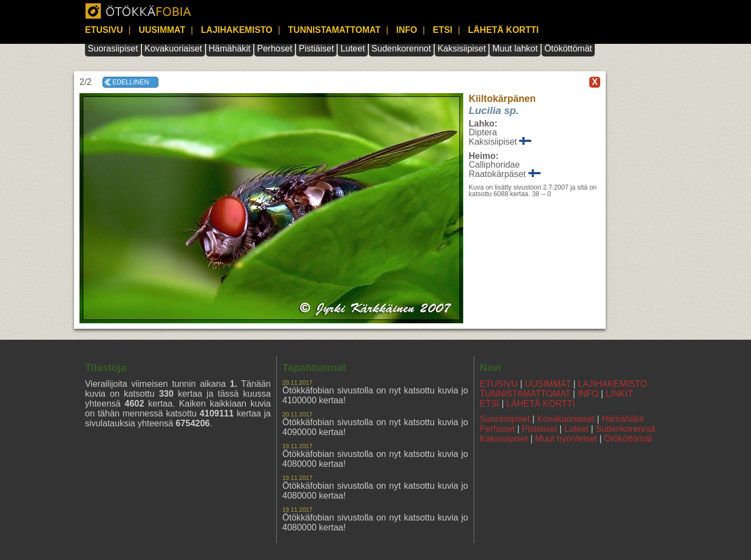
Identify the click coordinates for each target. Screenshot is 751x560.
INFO (407, 30)
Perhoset (275, 48)
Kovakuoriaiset (173, 48)
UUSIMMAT (162, 30)
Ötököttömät (568, 48)
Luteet (352, 48)
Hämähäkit (230, 48)
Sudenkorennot (402, 48)
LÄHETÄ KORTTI (503, 30)
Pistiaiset (539, 429)
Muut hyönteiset (566, 439)
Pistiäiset (316, 48)
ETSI (443, 30)
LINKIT (619, 394)
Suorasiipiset (113, 48)
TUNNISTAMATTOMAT (335, 30)
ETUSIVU (104, 30)
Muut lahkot (515, 48)
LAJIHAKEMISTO (237, 30)
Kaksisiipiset (462, 48)
